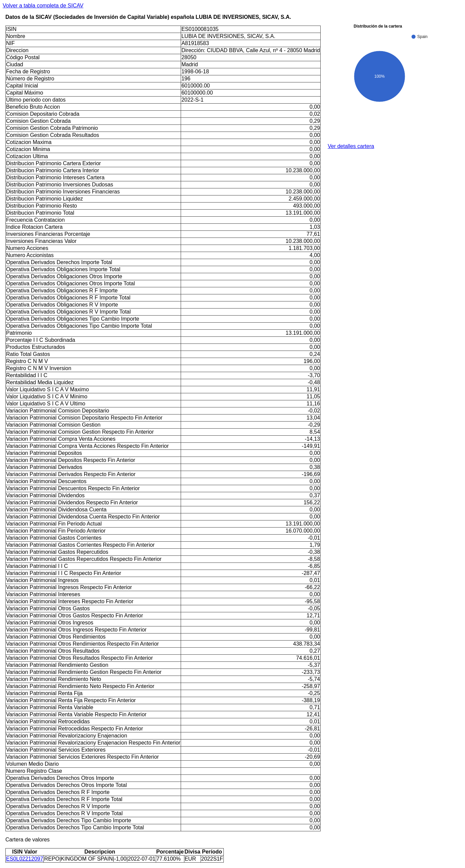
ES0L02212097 (25, 859)
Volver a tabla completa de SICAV (43, 6)
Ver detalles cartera (351, 146)
